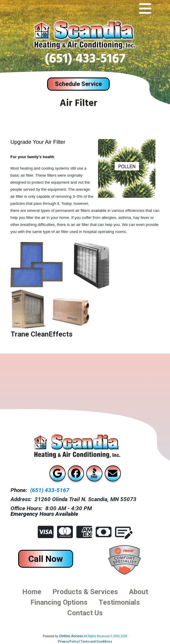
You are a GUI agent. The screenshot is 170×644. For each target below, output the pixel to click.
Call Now (46, 559)
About (139, 592)
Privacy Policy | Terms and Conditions (85, 642)
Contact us (85, 613)
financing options (59, 602)
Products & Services (85, 592)
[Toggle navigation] (145, 9)
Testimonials (119, 602)
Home (32, 592)
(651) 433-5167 (85, 60)
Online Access (71, 636)
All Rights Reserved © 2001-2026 (105, 636)
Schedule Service (78, 84)
